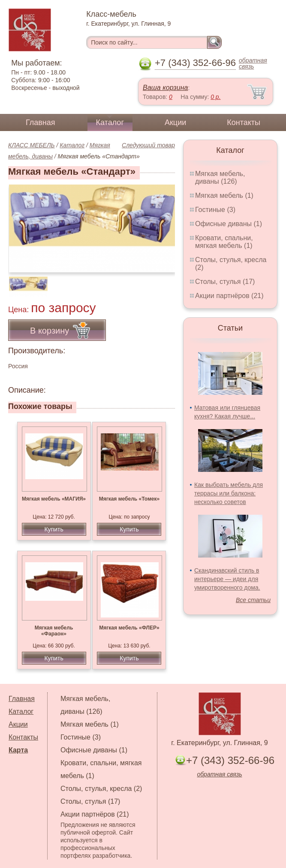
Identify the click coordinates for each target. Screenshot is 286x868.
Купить (54, 529)
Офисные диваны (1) (229, 224)
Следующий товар (148, 145)
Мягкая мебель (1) (224, 195)
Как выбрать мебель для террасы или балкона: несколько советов (229, 493)
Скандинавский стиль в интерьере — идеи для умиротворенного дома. (227, 579)
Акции (175, 122)
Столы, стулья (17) (225, 282)
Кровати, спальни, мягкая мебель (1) (224, 242)
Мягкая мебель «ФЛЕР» (129, 628)
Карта (18, 750)
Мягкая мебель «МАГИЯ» (54, 499)
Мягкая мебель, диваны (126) (220, 177)
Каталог (110, 122)
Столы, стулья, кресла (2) (101, 789)
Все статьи (253, 600)
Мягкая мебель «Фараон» (54, 631)
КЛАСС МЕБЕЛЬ (32, 145)
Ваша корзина (165, 88)
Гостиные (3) (215, 210)
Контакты (244, 122)
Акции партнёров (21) (229, 296)
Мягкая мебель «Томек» (129, 499)
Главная (41, 122)
